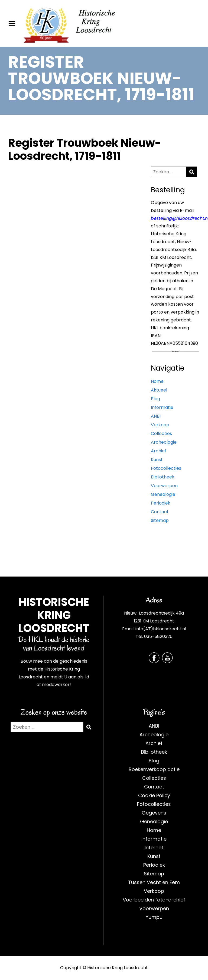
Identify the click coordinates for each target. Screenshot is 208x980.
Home (157, 381)
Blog (155, 399)
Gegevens (154, 813)
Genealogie (163, 494)
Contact (160, 512)
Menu (14, 23)
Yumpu (154, 917)
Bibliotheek (163, 477)
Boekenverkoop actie (154, 769)
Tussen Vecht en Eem (154, 882)
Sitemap (160, 520)
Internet (154, 848)
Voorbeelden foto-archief (154, 900)
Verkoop (160, 425)
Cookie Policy (154, 795)
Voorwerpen (164, 486)
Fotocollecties (166, 468)
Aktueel (159, 390)
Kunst (157, 460)
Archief (159, 451)
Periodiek (161, 503)
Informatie (162, 407)
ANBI (156, 416)
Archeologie (164, 442)
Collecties (161, 433)
